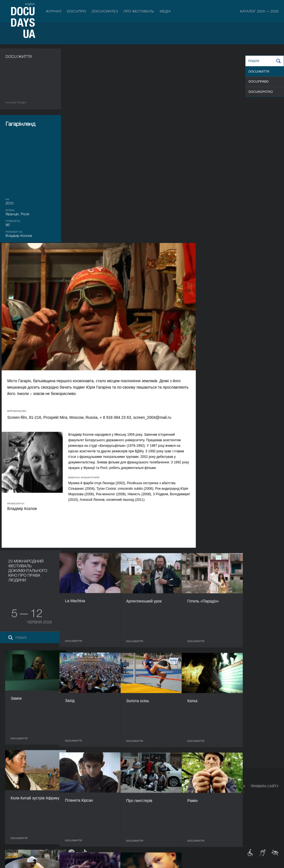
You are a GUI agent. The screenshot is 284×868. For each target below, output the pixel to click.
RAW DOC (82, 797)
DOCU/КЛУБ (213, 797)
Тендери (147, 820)
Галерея (181, 803)
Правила (35, 792)
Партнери (148, 808)
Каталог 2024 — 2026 (259, 11)
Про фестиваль (139, 11)
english (30, 4)
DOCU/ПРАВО (259, 81)
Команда (148, 803)
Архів (144, 831)
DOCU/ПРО (77, 11)
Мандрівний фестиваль (224, 792)
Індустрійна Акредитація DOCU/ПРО (104, 792)
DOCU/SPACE (214, 803)
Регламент (149, 792)
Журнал (54, 11)
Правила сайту (265, 786)
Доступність (151, 814)
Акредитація (185, 797)
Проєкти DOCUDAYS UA (225, 786)
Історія (146, 825)
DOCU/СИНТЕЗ (105, 11)
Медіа (165, 11)
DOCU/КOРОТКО (261, 92)
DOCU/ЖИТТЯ (259, 71)
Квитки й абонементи (48, 786)
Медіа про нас (186, 792)
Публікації (14, 792)
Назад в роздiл (16, 103)
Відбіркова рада (154, 797)
